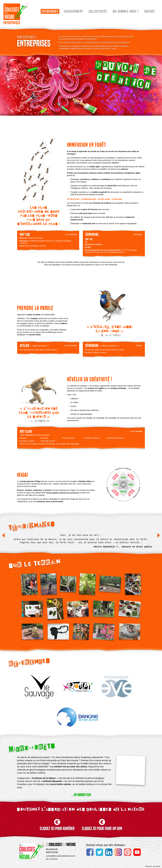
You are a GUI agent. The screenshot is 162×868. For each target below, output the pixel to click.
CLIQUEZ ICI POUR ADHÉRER (57, 822)
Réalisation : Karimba (153, 866)
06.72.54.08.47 (52, 859)
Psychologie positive (116, 252)
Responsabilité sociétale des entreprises (62, 493)
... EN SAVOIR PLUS (81, 795)
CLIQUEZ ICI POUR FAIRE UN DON (102, 822)
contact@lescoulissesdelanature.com (61, 856)
